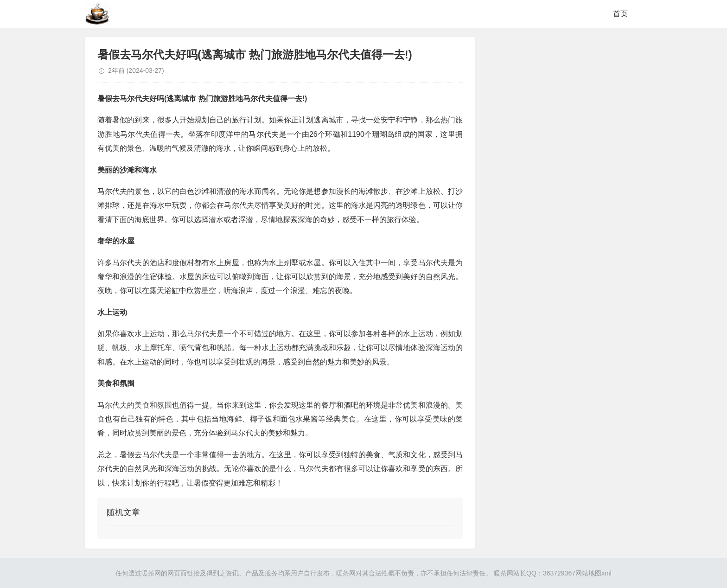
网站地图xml (593, 573)
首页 (620, 14)
